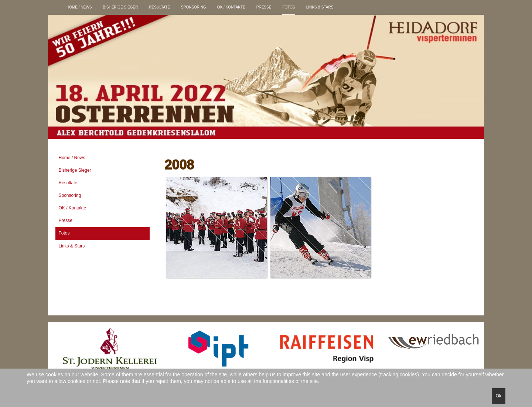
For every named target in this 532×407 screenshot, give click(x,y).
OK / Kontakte (231, 7)
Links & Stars (320, 7)
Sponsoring (194, 7)
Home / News (79, 7)
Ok (499, 396)
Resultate (159, 7)
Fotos (289, 7)
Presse (264, 7)
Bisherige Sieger (120, 7)
